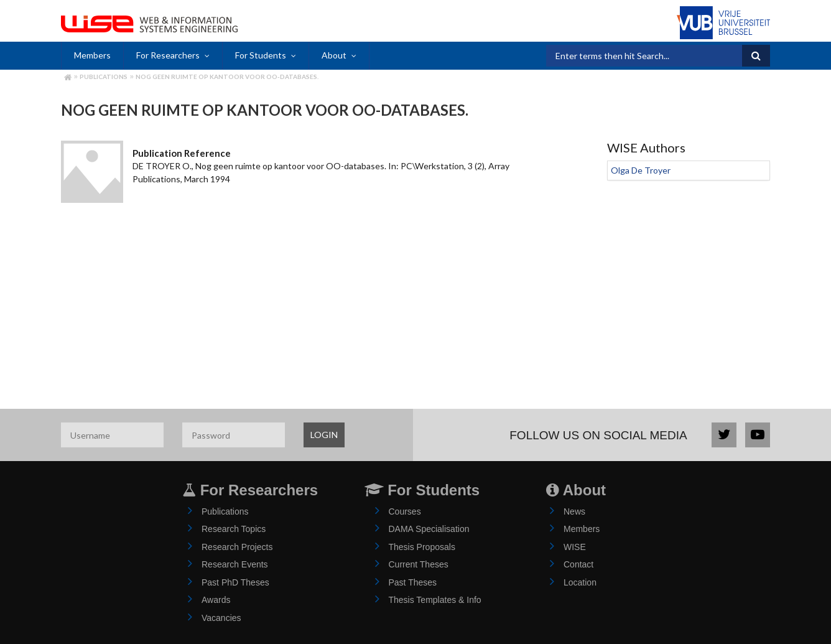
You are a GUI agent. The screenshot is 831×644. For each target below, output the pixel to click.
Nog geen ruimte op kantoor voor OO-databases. (227, 77)
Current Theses (419, 564)
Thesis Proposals (422, 547)
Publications (104, 77)
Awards (216, 600)
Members (92, 55)
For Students (261, 55)
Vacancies (221, 618)
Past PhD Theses (235, 582)
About (334, 55)
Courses (405, 511)
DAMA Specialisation (429, 529)
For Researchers (168, 55)
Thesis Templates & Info (435, 600)
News (574, 511)
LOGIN (324, 435)
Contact (578, 564)
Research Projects (237, 547)
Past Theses (413, 582)
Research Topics (234, 529)
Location (580, 582)
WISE (575, 547)
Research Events (235, 564)
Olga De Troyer (641, 170)
